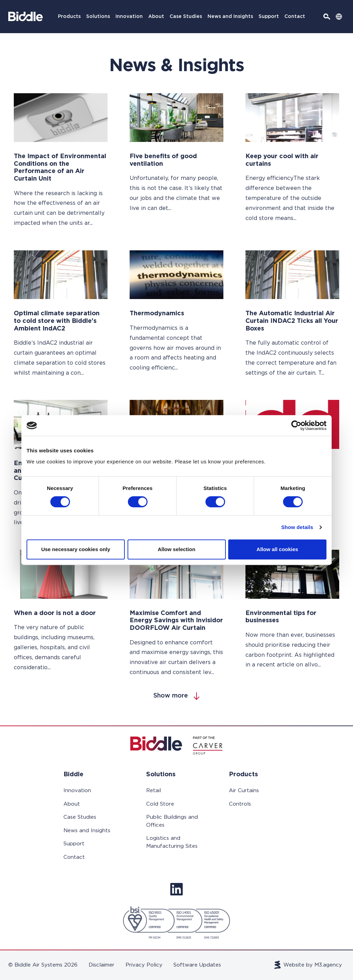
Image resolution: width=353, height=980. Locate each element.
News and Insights (230, 17)
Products (69, 17)
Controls (240, 804)
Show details (297, 527)
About (156, 17)
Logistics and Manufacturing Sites (172, 842)
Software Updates (197, 965)
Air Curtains (244, 791)
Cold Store (160, 804)
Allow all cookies (277, 549)
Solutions (98, 17)
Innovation (129, 17)
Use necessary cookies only (75, 549)
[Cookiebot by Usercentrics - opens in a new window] (296, 425)
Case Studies (186, 17)
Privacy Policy (144, 965)
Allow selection (176, 549)
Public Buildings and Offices (172, 821)
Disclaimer (102, 965)
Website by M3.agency (308, 965)
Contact (295, 17)
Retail (154, 791)
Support (269, 17)
